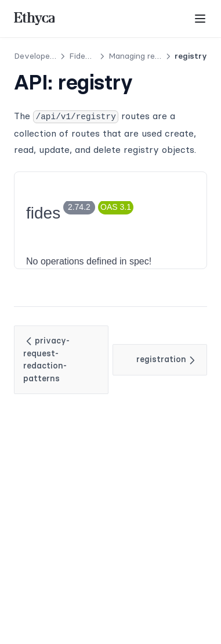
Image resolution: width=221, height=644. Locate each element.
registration (167, 360)
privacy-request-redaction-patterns (46, 359)
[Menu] (200, 19)
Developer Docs (44, 56)
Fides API (88, 56)
